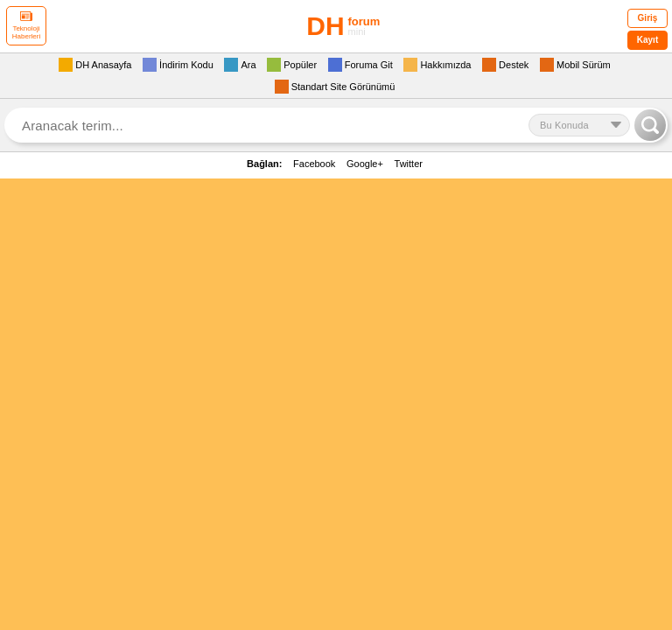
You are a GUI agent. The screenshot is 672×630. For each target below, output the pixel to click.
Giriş (648, 18)
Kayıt (647, 40)
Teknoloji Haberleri (26, 26)
